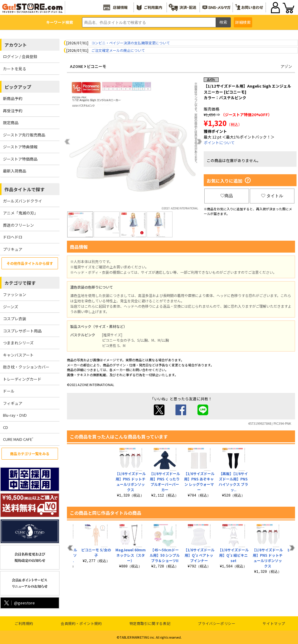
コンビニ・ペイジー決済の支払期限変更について (131, 43)
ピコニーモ (97, 66)
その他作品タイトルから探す (30, 263)
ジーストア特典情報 (20, 147)
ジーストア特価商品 (20, 159)
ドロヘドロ (13, 237)
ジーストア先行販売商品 (24, 135)
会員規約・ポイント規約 (81, 623)
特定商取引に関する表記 (150, 623)
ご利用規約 (24, 623)
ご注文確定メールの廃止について (118, 50)
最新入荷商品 (15, 171)
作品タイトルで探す (25, 189)
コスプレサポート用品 (22, 331)
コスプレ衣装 (15, 319)
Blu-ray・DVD (15, 415)
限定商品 (11, 123)
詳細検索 (243, 22)
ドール (9, 391)
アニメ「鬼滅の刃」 (20, 213)
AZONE (77, 66)
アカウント (16, 45)
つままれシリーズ (18, 343)
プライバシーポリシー (217, 623)
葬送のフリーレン (18, 225)
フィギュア (13, 403)
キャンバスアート (18, 355)
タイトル (272, 196)
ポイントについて (219, 143)
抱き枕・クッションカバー (26, 367)
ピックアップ (18, 87)
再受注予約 (13, 111)
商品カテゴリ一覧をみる (30, 454)
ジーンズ (11, 307)
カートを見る (15, 69)
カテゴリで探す (20, 283)
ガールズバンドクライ (22, 201)
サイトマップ (274, 623)
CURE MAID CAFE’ (18, 439)
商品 (227, 196)
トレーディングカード (22, 379)
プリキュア (13, 249)
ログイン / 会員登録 (20, 56)
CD (6, 427)
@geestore (19, 603)
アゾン (286, 66)
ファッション (15, 294)
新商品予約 (13, 98)
